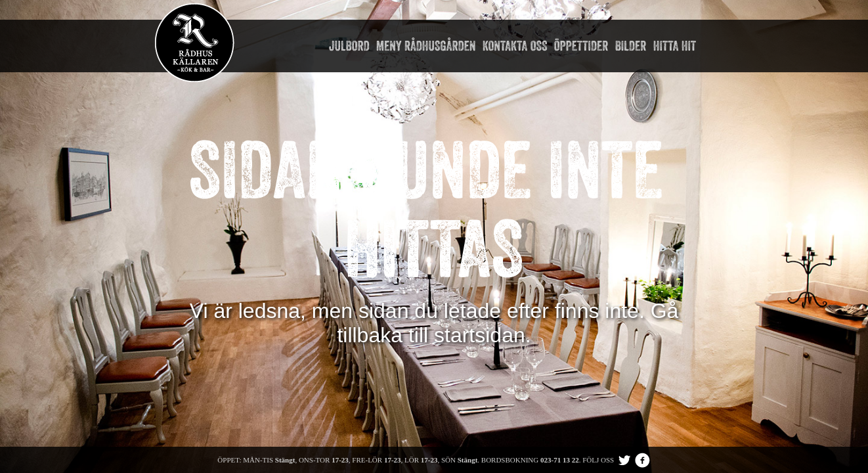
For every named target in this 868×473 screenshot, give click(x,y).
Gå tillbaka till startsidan (508, 323)
